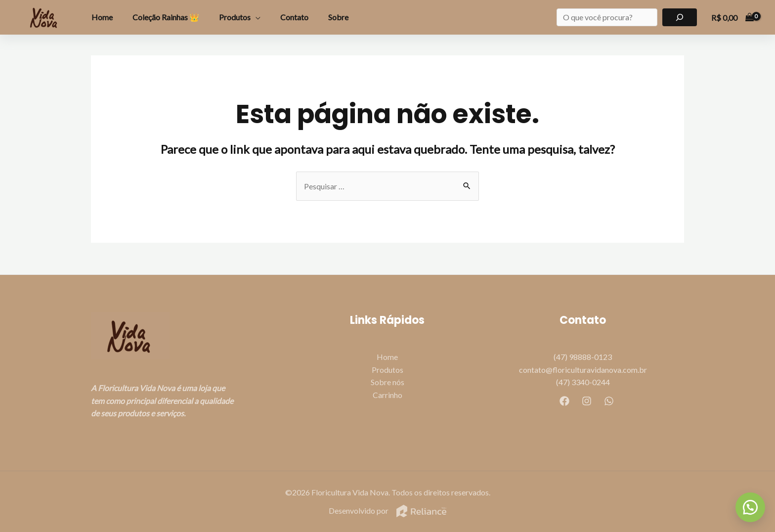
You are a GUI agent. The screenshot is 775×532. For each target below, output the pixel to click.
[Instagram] (587, 401)
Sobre (338, 17)
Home (102, 17)
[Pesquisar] (680, 18)
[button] (750, 507)
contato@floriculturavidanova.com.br (583, 370)
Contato (294, 17)
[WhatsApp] (609, 401)
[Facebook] (564, 401)
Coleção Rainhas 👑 (166, 17)
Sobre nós (387, 382)
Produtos (235, 17)
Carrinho (387, 395)
